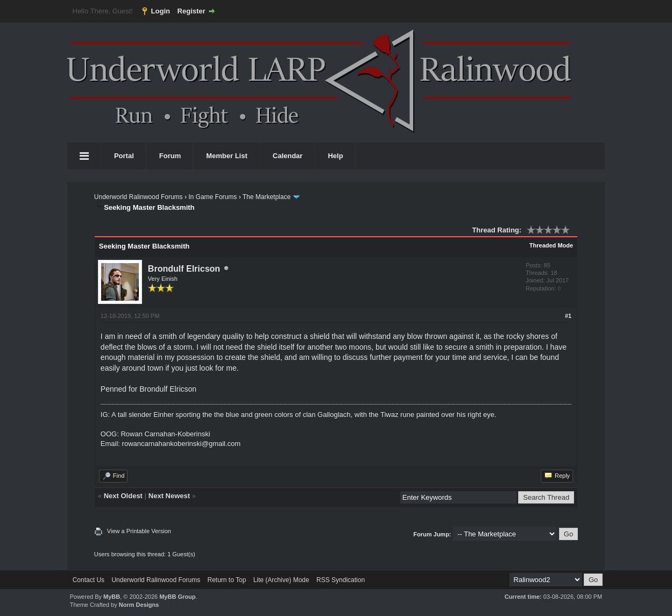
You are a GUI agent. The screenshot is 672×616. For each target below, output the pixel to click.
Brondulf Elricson (184, 269)
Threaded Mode (551, 245)
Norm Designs (139, 605)
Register (192, 11)
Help (335, 156)
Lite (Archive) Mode (281, 580)
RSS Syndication (341, 580)
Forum (170, 156)
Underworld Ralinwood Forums (139, 197)
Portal (124, 156)
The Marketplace (267, 197)
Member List (227, 156)
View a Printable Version (139, 531)
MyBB (112, 597)
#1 (568, 316)
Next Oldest (123, 496)
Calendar (288, 156)
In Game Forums (213, 197)
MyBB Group (177, 597)
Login (161, 11)
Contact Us (89, 580)
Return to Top (227, 580)
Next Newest (169, 496)
